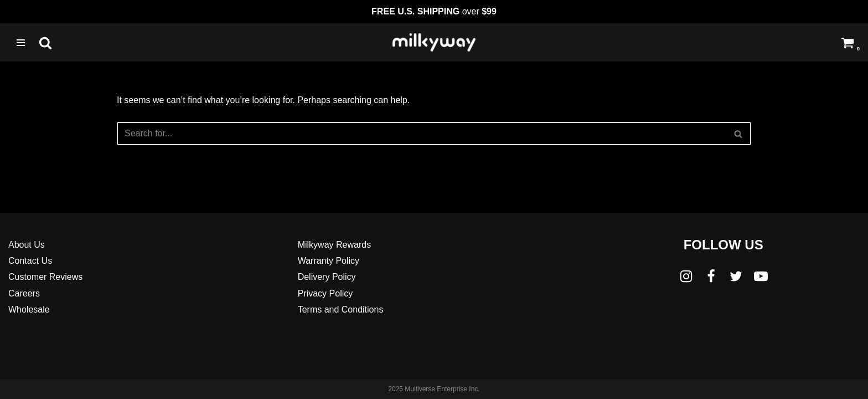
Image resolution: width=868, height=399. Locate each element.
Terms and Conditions (341, 310)
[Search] (45, 43)
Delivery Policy (327, 277)
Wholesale (29, 310)
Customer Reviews (45, 277)
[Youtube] (761, 276)
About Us (27, 245)
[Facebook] (711, 276)
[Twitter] (736, 276)
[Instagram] (686, 276)
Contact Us (30, 261)
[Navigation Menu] (21, 43)
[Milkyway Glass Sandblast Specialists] (434, 42)
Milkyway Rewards (334, 245)
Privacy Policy (325, 293)
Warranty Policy (329, 261)
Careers (24, 293)
